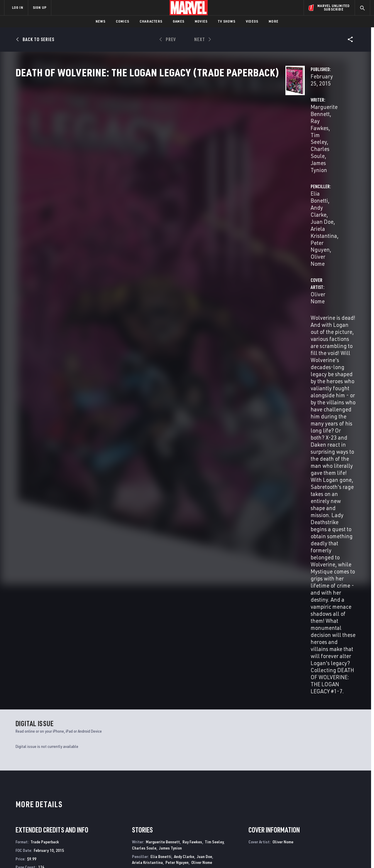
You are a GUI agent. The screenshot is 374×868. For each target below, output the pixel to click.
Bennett (22, 592)
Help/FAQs (61, 798)
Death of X (198, 728)
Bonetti (35, 592)
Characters (151, 21)
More (274, 21)
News (100, 21)
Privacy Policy (76, 854)
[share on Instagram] (332, 804)
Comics (122, 21)
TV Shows (227, 21)
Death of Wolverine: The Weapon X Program (134, 731)
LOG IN (18, 7)
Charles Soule (139, 145)
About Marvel (65, 790)
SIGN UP (40, 7)
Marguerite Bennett (145, 138)
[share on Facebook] (300, 805)
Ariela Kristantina (147, 413)
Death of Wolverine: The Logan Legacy (53, 728)
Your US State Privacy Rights (115, 854)
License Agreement (252, 854)
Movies (201, 21)
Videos (252, 21)
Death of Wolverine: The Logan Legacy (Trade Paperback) (46, 582)
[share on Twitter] (316, 804)
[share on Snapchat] (316, 817)
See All (345, 465)
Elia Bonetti (250, 138)
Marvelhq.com (122, 806)
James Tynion (175, 145)
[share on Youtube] (300, 817)
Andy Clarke (281, 138)
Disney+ (115, 798)
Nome (46, 592)
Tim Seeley (216, 138)
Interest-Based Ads (288, 854)
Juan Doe (310, 138)
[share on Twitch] (348, 817)
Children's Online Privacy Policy (206, 854)
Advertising (120, 790)
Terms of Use (49, 854)
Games (178, 21)
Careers (60, 806)
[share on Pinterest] (332, 817)
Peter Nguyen (282, 145)
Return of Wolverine (294, 728)
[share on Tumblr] (348, 804)
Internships (64, 815)
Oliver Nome (316, 145)
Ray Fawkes (186, 138)
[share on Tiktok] (300, 829)
